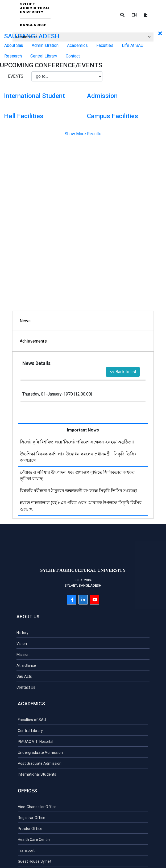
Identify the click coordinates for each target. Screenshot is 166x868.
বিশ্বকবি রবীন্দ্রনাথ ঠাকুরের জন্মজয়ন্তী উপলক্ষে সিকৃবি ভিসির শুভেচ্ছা (78, 491)
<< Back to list (123, 372)
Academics (31, 704)
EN (134, 15)
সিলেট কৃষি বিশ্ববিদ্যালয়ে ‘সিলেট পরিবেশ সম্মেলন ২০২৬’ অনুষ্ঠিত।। (77, 442)
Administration (83, 37)
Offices (27, 791)
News (25, 321)
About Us (28, 617)
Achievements (33, 341)
